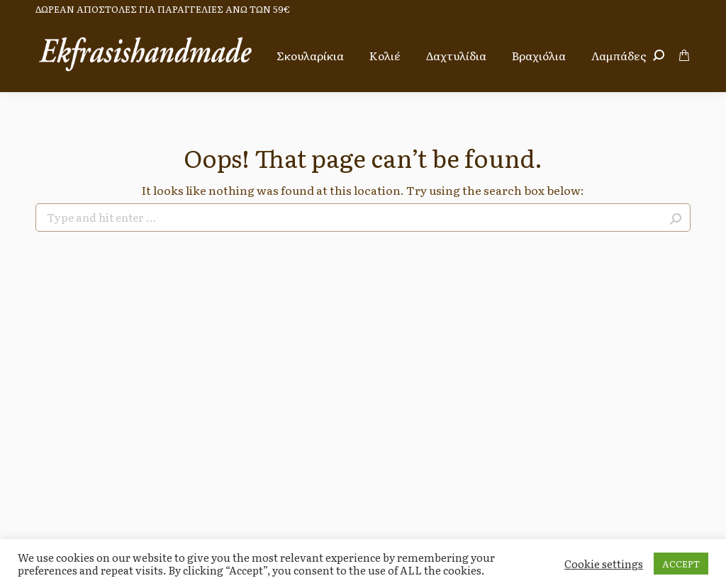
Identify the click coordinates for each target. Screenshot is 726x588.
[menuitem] (310, 55)
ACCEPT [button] (681, 564)
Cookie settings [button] (604, 564)
